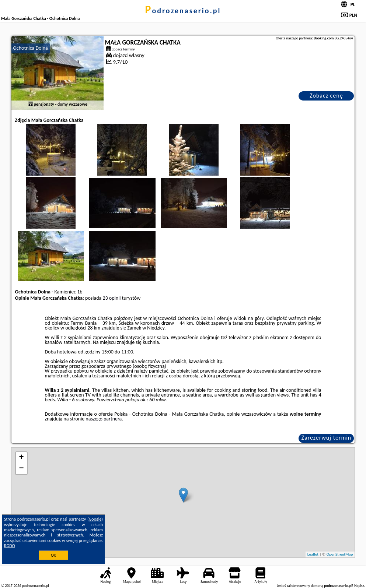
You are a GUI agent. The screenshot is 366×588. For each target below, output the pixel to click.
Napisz (359, 586)
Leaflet (313, 554)
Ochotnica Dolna (31, 48)
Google (95, 519)
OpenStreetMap (340, 554)
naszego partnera (104, 419)
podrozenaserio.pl (183, 11)
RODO (10, 546)
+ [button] (21, 458)
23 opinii (111, 298)
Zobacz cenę (326, 96)
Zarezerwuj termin (327, 438)
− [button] (21, 469)
